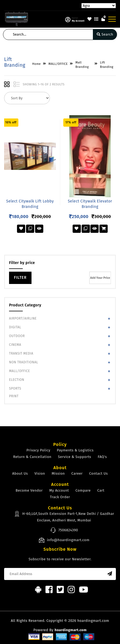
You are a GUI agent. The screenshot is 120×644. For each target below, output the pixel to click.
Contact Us (99, 473)
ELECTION (17, 380)
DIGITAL (15, 327)
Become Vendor (29, 490)
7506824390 (64, 530)
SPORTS (15, 388)
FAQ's (102, 457)
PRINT (14, 396)
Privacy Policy (38, 450)
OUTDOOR (17, 336)
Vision (40, 473)
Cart (101, 490)
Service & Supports (75, 457)
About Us (20, 473)
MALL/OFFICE (19, 371)
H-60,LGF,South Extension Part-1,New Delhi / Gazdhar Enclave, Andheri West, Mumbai (64, 517)
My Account (59, 490)
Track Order (60, 497)
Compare (83, 490)
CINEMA (15, 345)
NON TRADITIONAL (24, 362)
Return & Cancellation (32, 457)
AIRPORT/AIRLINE (23, 318)
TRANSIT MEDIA (21, 353)
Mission (58, 473)
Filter (20, 278)
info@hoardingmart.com (64, 540)
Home (37, 64)
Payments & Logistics (75, 450)
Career (77, 473)
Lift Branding (107, 65)
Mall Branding (82, 65)
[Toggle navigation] (112, 19)
